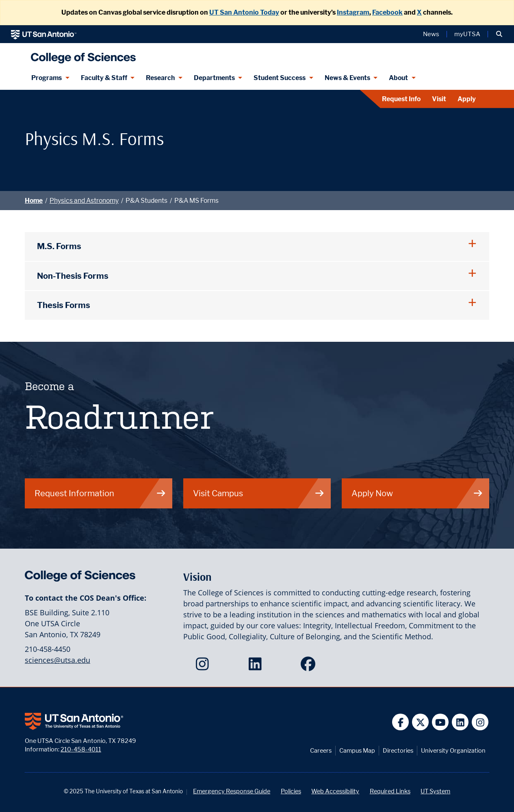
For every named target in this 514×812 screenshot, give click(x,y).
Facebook (387, 12)
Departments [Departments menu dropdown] (214, 78)
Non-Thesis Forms (73, 276)
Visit (439, 99)
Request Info (401, 99)
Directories (398, 750)
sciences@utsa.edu (57, 660)
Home (34, 201)
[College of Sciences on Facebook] (310, 667)
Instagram (353, 12)
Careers (321, 750)
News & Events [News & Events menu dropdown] (347, 78)
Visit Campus (259, 493)
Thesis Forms (64, 305)
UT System (435, 791)
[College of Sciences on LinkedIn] (257, 667)
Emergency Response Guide (232, 791)
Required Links (390, 791)
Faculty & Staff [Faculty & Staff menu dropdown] (104, 78)
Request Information (100, 493)
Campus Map (357, 750)
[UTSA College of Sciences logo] (81, 55)
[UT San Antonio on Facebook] (400, 722)
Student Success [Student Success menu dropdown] (280, 78)
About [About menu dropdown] (398, 78)
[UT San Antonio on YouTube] (440, 722)
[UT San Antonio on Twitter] (420, 722)
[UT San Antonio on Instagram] (480, 722)
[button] (499, 34)
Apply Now (417, 493)
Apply (467, 99)
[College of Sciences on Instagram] (204, 667)
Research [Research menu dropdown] (160, 78)
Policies (291, 791)
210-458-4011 (81, 749)
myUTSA (467, 34)
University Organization (453, 750)
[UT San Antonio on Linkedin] (460, 722)
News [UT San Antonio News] (431, 34)
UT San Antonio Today (244, 12)
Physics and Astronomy (84, 201)
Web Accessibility (335, 791)
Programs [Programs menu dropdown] (47, 78)
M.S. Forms (59, 246)
